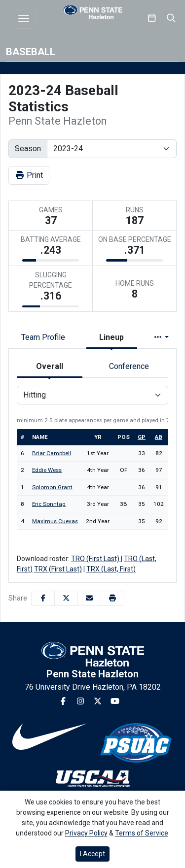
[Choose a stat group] (92, 395)
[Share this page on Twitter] (66, 598)
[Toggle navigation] (24, 19)
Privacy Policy (86, 833)
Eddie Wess (47, 470)
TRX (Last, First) (111, 569)
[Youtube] (115, 701)
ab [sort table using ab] (159, 437)
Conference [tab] (129, 366)
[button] (112, 598)
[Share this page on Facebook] (43, 598)
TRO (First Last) (96, 559)
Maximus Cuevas (55, 521)
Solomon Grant (52, 487)
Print (29, 175)
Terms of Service (142, 833)
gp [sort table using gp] (142, 437)
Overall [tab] (50, 366)
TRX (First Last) (58, 569)
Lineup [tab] (111, 337)
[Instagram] (80, 701)
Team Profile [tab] (43, 337)
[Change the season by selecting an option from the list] (112, 149)
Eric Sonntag (49, 504)
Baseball (31, 52)
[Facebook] (63, 701)
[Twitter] (98, 701)
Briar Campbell (52, 453)
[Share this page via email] (89, 598)
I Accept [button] (92, 854)
